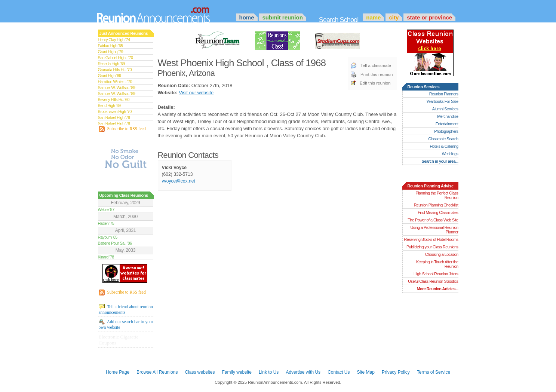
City (394, 17)
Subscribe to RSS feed (122, 129)
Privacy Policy (396, 372)
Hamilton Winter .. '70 (115, 82)
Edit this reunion (375, 83)
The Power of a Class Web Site (433, 220)
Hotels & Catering (444, 146)
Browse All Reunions (157, 372)
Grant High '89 (110, 76)
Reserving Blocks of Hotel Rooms (431, 239)
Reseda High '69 (111, 64)
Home (247, 17)
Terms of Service (434, 372)
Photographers (446, 131)
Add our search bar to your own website (126, 324)
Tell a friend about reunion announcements (126, 309)
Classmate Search (443, 139)
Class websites (200, 372)
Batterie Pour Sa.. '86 (115, 243)
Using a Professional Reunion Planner (434, 230)
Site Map (366, 372)
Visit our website (196, 93)
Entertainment (447, 124)
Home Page (118, 372)
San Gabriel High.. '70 (116, 58)
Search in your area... (440, 161)
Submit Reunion (283, 17)
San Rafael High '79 (114, 117)
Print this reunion (377, 74)
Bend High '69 (109, 105)
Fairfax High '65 (110, 46)
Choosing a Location (442, 254)
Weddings (450, 154)
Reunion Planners (444, 94)
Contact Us (339, 372)
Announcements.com (163, 13)
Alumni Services (445, 109)
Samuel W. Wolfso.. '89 (117, 88)
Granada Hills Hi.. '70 (115, 70)
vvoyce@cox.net (179, 181)
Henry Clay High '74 (114, 40)
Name (373, 17)
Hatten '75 (106, 223)
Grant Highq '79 (111, 52)
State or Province (429, 17)
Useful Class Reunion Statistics (433, 281)
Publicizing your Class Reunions (432, 247)
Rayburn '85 (108, 237)
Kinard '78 (106, 257)
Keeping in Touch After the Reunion (437, 264)
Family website (237, 372)
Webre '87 (106, 209)
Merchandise (448, 116)
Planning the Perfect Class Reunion (437, 195)
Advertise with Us (303, 372)
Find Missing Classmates (438, 212)
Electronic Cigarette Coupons (119, 340)
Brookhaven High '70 (115, 111)
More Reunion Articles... (437, 289)
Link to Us (269, 372)
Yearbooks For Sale (442, 101)
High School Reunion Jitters (436, 274)
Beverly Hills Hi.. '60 (114, 99)
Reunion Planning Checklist (436, 205)
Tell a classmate (376, 65)
